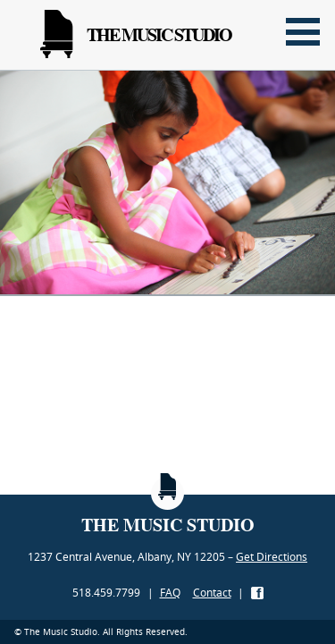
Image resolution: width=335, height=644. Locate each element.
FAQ (170, 593)
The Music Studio (136, 34)
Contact (212, 593)
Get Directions (272, 557)
